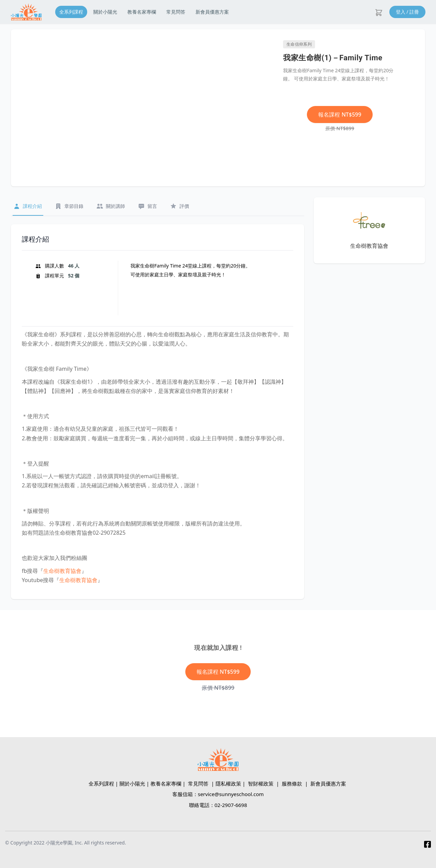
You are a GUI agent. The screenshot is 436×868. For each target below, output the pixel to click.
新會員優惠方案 (212, 12)
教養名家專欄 (142, 12)
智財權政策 (261, 783)
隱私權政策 (228, 783)
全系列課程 (71, 12)
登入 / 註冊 (408, 12)
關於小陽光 (105, 12)
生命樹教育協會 (62, 571)
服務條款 (292, 783)
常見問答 (176, 12)
